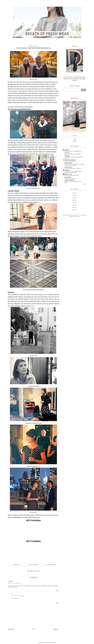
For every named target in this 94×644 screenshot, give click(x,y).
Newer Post (11, 629)
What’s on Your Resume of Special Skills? (73, 154)
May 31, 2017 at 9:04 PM (14, 583)
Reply (57, 591)
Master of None (52, 565)
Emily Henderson (68, 163)
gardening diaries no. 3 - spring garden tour (73, 151)
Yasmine (10, 581)
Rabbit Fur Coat (68, 174)
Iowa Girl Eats (68, 177)
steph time (67, 150)
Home (34, 629)
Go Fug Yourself (68, 167)
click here (41, 98)
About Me (75, 141)
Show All (85, 184)
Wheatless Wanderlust (69, 180)
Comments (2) (16, 565)
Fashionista (67, 156)
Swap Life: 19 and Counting (70, 161)
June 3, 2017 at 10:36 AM (18, 596)
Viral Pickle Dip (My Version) (70, 179)
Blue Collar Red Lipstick (70, 160)
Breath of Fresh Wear (51, 642)
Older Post (56, 629)
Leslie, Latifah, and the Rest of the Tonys (73, 168)
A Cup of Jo (67, 153)
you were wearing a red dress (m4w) (72, 176)
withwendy (67, 170)
